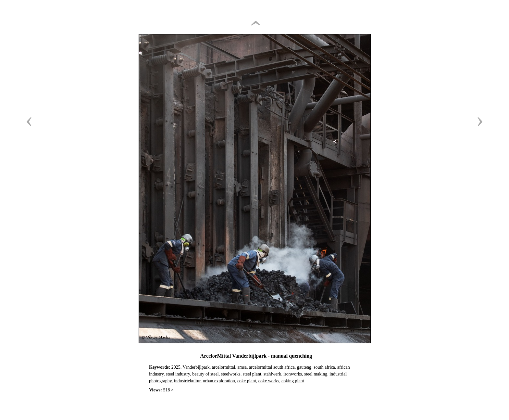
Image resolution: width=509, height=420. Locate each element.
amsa (242, 367)
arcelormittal (224, 367)
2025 (176, 367)
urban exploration (219, 381)
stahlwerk (272, 374)
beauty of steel (205, 374)
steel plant (252, 374)
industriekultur (187, 381)
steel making (316, 374)
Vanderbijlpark (196, 367)
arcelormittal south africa (272, 367)
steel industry (178, 374)
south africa (324, 367)
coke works (269, 381)
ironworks (293, 374)
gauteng (304, 367)
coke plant (247, 381)
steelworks (231, 374)
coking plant (293, 381)
